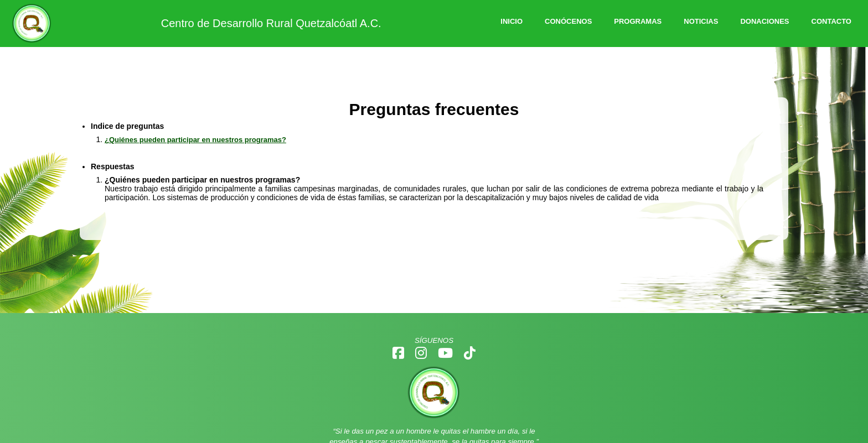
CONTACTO (831, 21)
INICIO (512, 21)
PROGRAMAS (638, 21)
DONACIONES (764, 21)
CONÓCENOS (568, 21)
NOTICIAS (701, 21)
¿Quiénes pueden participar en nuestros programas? (195, 140)
